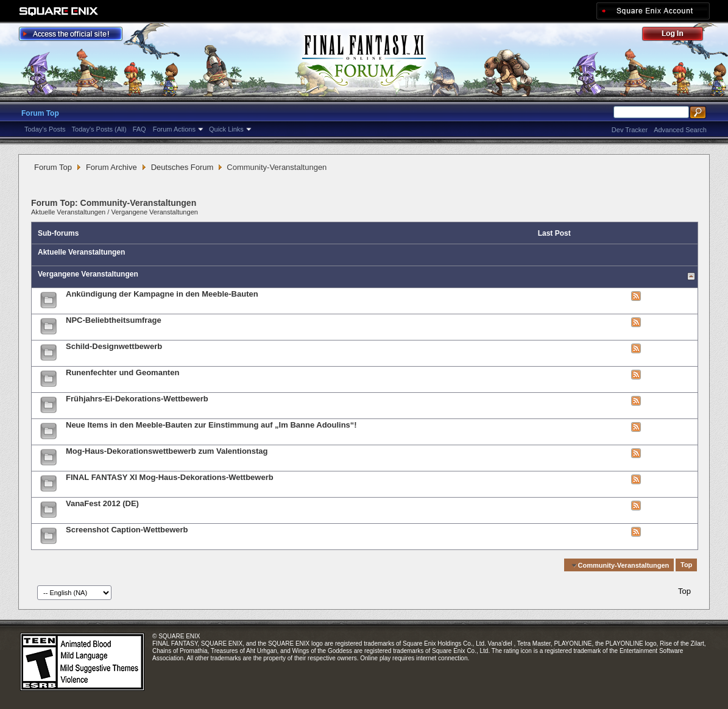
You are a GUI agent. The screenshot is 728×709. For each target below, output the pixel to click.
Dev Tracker (630, 130)
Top (686, 565)
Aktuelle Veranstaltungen (68, 212)
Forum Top (40, 113)
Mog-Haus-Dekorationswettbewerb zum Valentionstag (167, 451)
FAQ (140, 129)
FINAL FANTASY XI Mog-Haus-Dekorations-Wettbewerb (170, 477)
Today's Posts (45, 129)
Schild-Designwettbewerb (114, 346)
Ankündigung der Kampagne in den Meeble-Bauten (162, 294)
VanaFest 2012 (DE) (102, 503)
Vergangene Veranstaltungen (154, 212)
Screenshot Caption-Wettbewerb (127, 530)
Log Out (679, 36)
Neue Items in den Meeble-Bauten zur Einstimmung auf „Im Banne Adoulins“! (211, 425)
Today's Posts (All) (99, 129)
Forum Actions (174, 129)
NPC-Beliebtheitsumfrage (114, 320)
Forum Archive (111, 167)
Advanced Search (680, 130)
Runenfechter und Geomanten (122, 372)
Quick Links (226, 129)
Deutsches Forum (182, 167)
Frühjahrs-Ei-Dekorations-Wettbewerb (137, 399)
